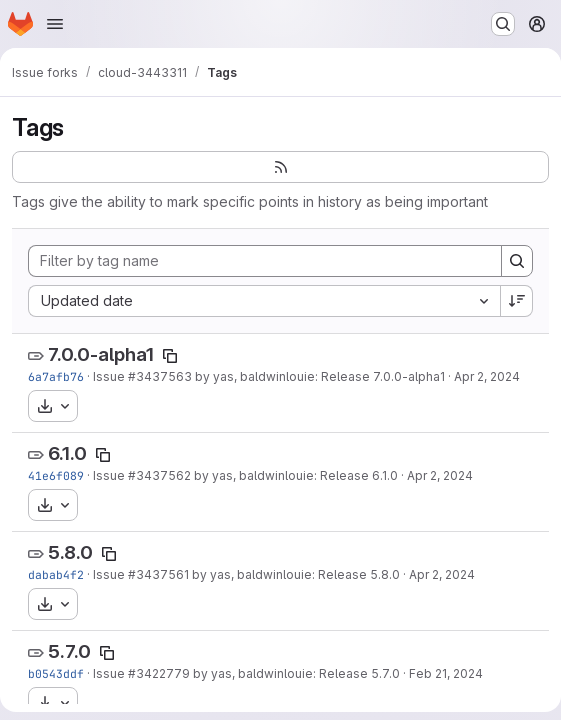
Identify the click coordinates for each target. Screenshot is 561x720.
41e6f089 (56, 475)
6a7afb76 (56, 376)
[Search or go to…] (503, 24)
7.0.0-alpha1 (101, 354)
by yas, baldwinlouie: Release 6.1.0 (294, 475)
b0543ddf (56, 673)
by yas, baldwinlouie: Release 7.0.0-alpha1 (318, 376)
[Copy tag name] (170, 356)
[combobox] (264, 301)
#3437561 (158, 574)
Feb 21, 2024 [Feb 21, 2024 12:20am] (446, 673)
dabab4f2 (56, 574)
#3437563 (160, 376)
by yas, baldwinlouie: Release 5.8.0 (294, 574)
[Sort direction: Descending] (517, 301)
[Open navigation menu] (55, 24)
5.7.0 (69, 651)
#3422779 (159, 673)
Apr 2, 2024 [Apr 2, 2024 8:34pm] (442, 574)
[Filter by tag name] (265, 261)
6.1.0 (67, 453)
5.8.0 (70, 552)
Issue (110, 376)
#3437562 (159, 475)
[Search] (517, 261)
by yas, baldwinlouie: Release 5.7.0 (295, 673)
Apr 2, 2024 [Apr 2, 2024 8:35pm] (487, 376)
